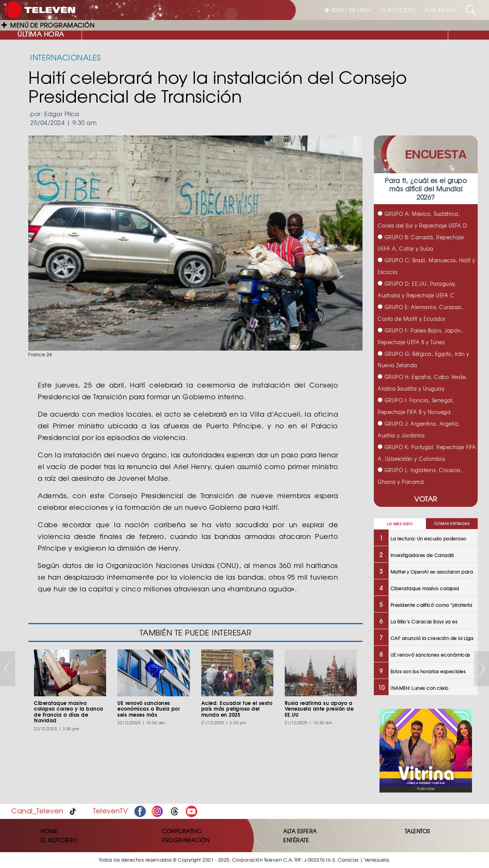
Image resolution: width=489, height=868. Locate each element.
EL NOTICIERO (398, 10)
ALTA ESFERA (441, 10)
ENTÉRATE (296, 840)
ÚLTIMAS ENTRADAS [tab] (452, 524)
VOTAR (426, 499)
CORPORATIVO (182, 831)
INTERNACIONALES (66, 57)
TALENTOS (417, 831)
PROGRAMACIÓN (186, 840)
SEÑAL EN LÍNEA (348, 10)
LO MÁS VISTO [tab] (400, 524)
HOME (49, 831)
